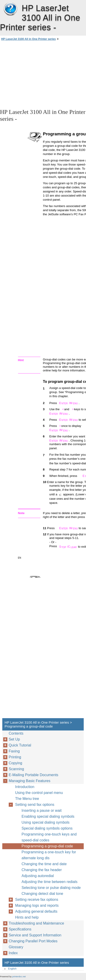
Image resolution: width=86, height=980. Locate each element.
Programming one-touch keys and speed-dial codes (49, 837)
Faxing (14, 751)
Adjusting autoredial (38, 876)
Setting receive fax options (37, 900)
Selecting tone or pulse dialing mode (51, 888)
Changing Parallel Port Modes (33, 941)
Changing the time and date (44, 864)
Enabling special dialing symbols (48, 816)
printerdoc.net (19, 976)
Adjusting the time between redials (50, 882)
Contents (16, 733)
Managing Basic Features (29, 781)
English (12, 969)
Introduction (25, 787)
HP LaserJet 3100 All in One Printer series (10, 9)
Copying (15, 763)
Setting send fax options (35, 805)
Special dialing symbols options (47, 828)
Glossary (16, 947)
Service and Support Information (35, 935)
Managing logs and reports (37, 905)
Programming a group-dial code (47, 846)
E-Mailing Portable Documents (33, 775)
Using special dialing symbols (46, 822)
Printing (15, 757)
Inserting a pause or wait (42, 811)
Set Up (14, 739)
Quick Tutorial (20, 745)
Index (13, 953)
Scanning (16, 769)
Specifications (20, 929)
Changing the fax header (42, 870)
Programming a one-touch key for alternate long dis (49, 855)
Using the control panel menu (39, 793)
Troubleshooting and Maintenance (36, 923)
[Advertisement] (43, 74)
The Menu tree (27, 799)
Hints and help (27, 917)
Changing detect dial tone (42, 894)
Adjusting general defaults (36, 911)
